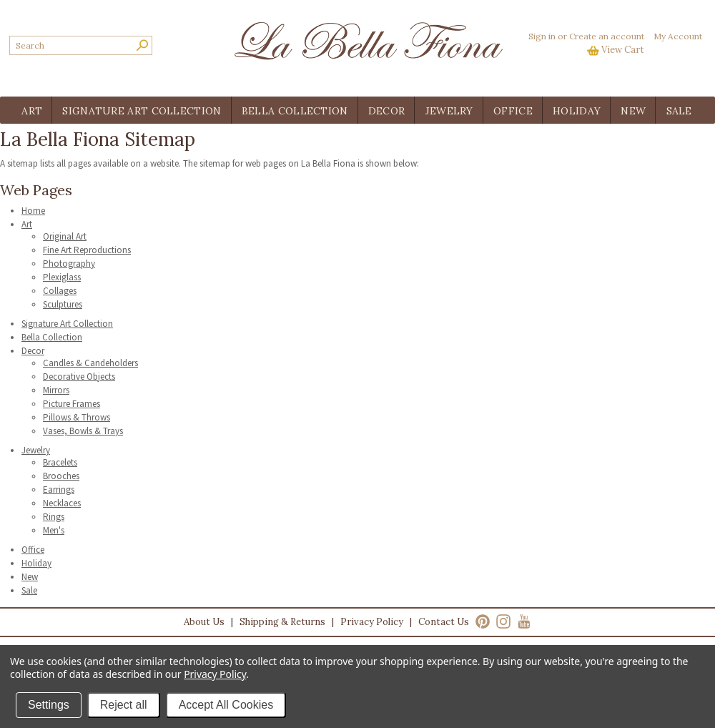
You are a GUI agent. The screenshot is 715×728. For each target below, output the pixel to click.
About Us (204, 622)
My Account (678, 36)
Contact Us (444, 622)
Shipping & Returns (282, 622)
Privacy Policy (372, 622)
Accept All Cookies (226, 705)
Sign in (542, 36)
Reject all (124, 705)
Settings (49, 705)
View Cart (623, 50)
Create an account (607, 36)
